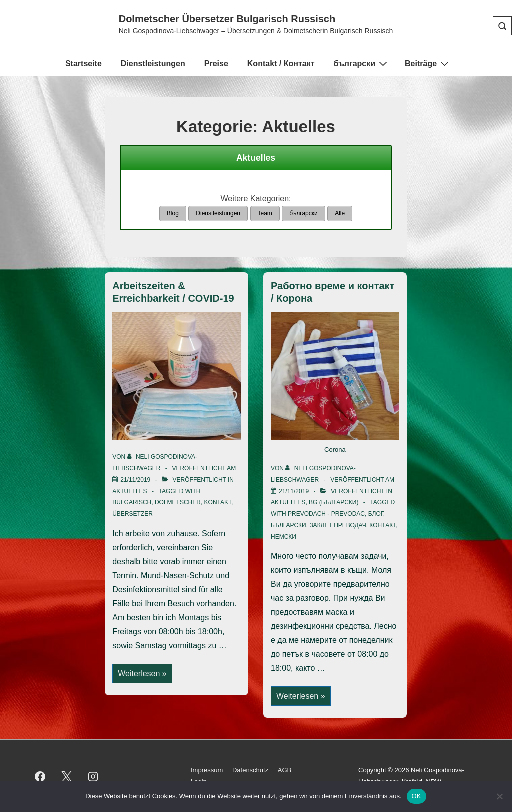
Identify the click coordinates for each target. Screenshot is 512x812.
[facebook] (40, 776)
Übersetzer (133, 513)
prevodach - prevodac (326, 513)
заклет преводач (338, 524)
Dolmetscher (178, 502)
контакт (383, 524)
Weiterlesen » (142, 674)
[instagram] (93, 776)
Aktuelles (130, 490)
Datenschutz (250, 770)
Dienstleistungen (153, 64)
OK (417, 796)
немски (284, 536)
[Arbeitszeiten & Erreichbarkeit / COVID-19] (135, 479)
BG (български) (334, 502)
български (362, 63)
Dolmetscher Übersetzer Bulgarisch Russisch (227, 19)
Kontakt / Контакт (281, 64)
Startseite (84, 64)
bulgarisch (132, 502)
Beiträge (428, 63)
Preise (216, 64)
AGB (285, 770)
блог (376, 513)
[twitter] (67, 776)
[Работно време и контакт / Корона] (294, 490)
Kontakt (218, 502)
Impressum (207, 770)
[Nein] (499, 796)
